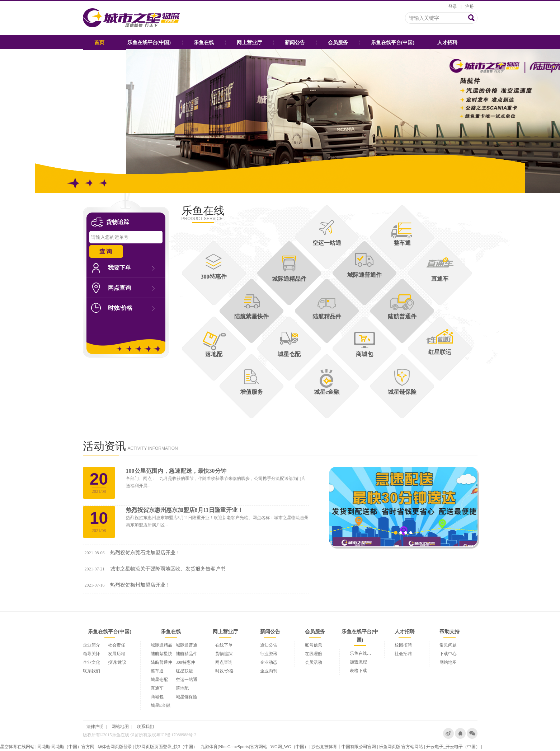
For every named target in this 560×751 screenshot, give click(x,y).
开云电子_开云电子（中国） (453, 747)
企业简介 (91, 645)
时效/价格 (131, 308)
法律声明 (95, 727)
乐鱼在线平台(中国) (149, 43)
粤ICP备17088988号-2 (176, 735)
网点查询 (131, 288)
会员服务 (338, 43)
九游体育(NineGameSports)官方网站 (234, 747)
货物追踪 (224, 654)
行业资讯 (269, 654)
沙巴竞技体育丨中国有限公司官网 (344, 747)
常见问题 (448, 645)
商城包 (157, 697)
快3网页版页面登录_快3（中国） (166, 747)
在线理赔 (314, 654)
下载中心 (448, 654)
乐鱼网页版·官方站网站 (401, 747)
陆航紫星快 (161, 654)
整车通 (157, 671)
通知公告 (269, 645)
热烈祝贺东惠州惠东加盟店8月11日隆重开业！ (185, 510)
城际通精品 (161, 645)
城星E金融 (161, 705)
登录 (453, 6)
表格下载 (358, 671)
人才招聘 (447, 43)
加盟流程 (358, 662)
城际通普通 (187, 645)
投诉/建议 (117, 662)
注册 (470, 6)
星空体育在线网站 (17, 747)
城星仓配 (159, 680)
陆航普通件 (161, 662)
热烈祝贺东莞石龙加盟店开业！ (145, 553)
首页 (99, 43)
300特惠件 (185, 662)
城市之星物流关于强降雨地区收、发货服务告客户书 (168, 569)
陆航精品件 (187, 654)
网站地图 (448, 662)
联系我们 (91, 671)
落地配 (182, 688)
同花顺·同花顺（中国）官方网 (66, 747)
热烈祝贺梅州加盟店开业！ (140, 585)
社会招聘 (403, 654)
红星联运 (184, 671)
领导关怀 (91, 654)
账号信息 (314, 645)
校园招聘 (403, 645)
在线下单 (224, 645)
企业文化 (91, 662)
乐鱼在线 (204, 43)
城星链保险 (187, 697)
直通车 (157, 688)
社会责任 (117, 645)
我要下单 (131, 268)
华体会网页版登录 (115, 747)
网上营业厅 (249, 43)
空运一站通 (187, 680)
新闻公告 (295, 43)
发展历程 (117, 654)
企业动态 (269, 662)
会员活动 (314, 662)
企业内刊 (269, 671)
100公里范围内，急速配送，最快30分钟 (176, 471)
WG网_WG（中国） (290, 747)
